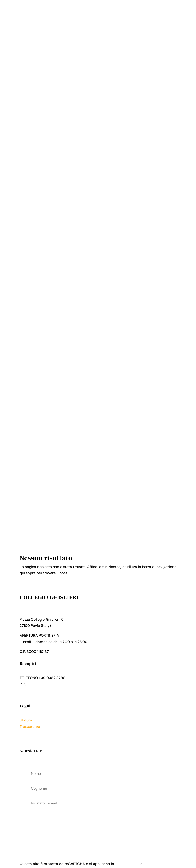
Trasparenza (30, 727)
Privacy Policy (31, 733)
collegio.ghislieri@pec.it (47, 684)
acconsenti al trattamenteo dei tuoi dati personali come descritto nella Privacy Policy (98, 827)
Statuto (26, 720)
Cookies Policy (32, 739)
